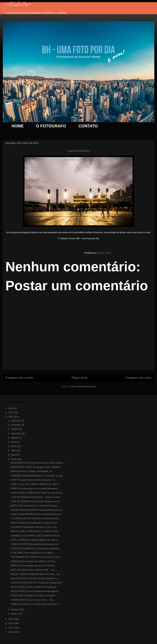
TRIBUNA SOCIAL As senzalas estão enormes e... (35, 604)
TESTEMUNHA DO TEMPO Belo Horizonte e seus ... (36, 557)
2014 (11, 623)
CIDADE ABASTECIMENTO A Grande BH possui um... (37, 510)
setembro (16, 433)
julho (14, 442)
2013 (11, 628)
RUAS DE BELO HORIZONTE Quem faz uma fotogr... (37, 493)
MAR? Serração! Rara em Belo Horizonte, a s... (34, 480)
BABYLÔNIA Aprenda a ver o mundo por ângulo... (35, 506)
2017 (11, 412)
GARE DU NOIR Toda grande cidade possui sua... (35, 544)
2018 (11, 408)
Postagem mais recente (19, 378)
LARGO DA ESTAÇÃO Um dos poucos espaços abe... (37, 583)
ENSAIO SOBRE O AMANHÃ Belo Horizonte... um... (36, 574)
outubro (15, 429)
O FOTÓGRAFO (51, 126)
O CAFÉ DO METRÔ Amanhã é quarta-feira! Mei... (35, 518)
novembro (16, 425)
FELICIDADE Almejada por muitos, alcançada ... (34, 595)
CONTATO (88, 126)
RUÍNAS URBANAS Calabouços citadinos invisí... (35, 523)
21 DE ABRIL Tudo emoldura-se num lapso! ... (33, 553)
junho (14, 446)
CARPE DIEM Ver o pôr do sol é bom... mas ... (33, 600)
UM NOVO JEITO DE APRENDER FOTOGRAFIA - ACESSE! (37, 13)
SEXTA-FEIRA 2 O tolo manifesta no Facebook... (34, 587)
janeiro (15, 614)
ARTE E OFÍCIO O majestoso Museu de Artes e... (35, 540)
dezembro (16, 421)
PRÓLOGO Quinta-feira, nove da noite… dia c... (34, 570)
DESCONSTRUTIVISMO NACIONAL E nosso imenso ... (38, 463)
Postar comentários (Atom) (83, 386)
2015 (11, 619)
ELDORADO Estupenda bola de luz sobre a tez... (34, 527)
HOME (18, 126)
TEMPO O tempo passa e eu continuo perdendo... (35, 488)
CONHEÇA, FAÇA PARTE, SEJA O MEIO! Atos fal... (36, 536)
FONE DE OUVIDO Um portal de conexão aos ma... (36, 501)
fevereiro (16, 609)
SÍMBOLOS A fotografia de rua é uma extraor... (33, 566)
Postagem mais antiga (139, 378)
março (15, 459)
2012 (11, 632)
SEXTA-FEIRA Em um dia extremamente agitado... (35, 591)
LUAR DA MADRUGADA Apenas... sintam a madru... (36, 497)
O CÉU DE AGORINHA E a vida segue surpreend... (36, 548)
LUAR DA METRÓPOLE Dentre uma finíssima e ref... (36, 514)
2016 (11, 417)
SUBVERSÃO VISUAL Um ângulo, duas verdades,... (36, 467)
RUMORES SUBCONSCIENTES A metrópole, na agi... (37, 476)
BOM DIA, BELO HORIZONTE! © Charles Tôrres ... (36, 531)
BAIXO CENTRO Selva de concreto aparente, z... (35, 578)
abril (14, 455)
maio (14, 450)
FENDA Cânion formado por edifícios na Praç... (33, 561)
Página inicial (79, 378)
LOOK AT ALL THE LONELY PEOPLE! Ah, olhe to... (36, 484)
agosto (15, 438)
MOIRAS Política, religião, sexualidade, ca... (32, 471)
